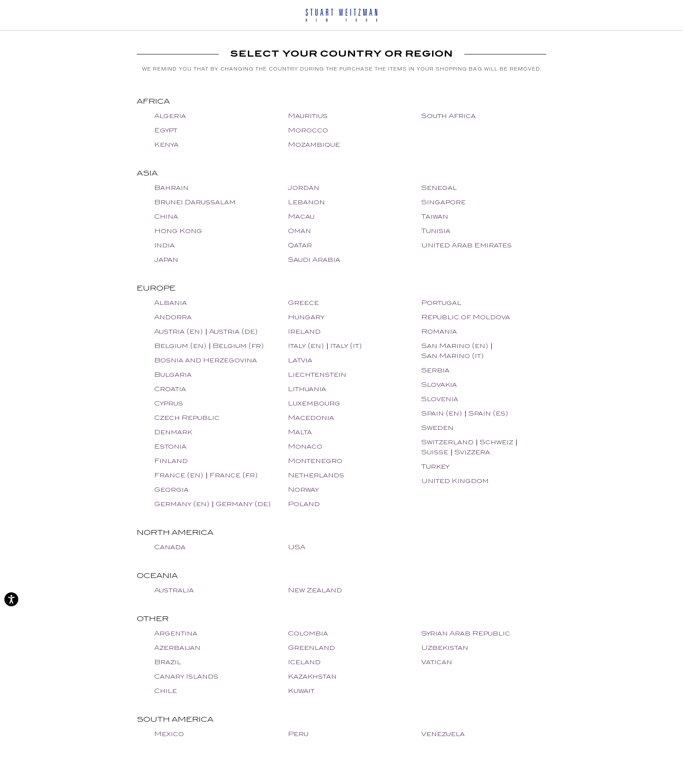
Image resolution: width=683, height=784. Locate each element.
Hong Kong (178, 231)
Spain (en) (442, 413)
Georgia (171, 489)
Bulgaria (173, 374)
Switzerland (447, 442)
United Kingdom (455, 481)
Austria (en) (179, 331)
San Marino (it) (453, 356)
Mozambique (314, 144)
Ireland (304, 331)
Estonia (170, 446)
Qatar (300, 245)
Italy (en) (306, 346)
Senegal (439, 188)
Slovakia (439, 384)
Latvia (300, 360)
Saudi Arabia (314, 259)
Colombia (308, 633)
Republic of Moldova (466, 317)
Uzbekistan (445, 647)
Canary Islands (186, 676)
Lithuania (307, 389)
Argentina (176, 633)
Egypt (166, 130)
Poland (304, 504)
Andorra (173, 317)
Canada (170, 547)
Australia (174, 590)
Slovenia (440, 399)
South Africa (448, 116)
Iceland (304, 662)
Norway (303, 489)
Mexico (169, 734)
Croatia (170, 389)
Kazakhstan (312, 676)
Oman (299, 231)
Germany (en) (182, 504)
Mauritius (308, 116)
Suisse (435, 452)
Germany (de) (243, 504)
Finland (171, 461)
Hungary (306, 317)
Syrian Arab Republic (466, 633)
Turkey (435, 466)
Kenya (166, 144)
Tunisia (436, 231)
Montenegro (315, 461)
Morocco (308, 130)
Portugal (441, 302)
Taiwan (435, 216)
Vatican (437, 662)
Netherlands (316, 475)
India (164, 245)
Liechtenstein (317, 374)
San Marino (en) (455, 346)
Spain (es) (488, 413)
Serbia (435, 370)
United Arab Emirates (467, 245)
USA (297, 547)
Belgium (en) (180, 346)
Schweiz (496, 442)
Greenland (311, 647)
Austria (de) (233, 331)
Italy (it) (346, 346)
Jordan (304, 188)
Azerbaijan (177, 647)
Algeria (170, 116)
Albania (171, 302)
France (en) (179, 475)
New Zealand (315, 590)
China (166, 216)
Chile (166, 691)
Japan (166, 259)
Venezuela (443, 734)
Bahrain (171, 188)
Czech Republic (187, 417)
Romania (439, 331)
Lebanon (306, 202)
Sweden (437, 427)
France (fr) (234, 475)
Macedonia (311, 417)
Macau (301, 216)
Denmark (173, 432)
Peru (298, 734)
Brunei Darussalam (195, 202)
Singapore (443, 202)
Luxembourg (314, 403)
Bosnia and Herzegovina (206, 360)
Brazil (168, 662)
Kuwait (301, 691)
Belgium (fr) (238, 346)
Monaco (305, 446)
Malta (300, 432)
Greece (303, 302)
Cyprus (169, 403)
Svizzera (472, 452)
